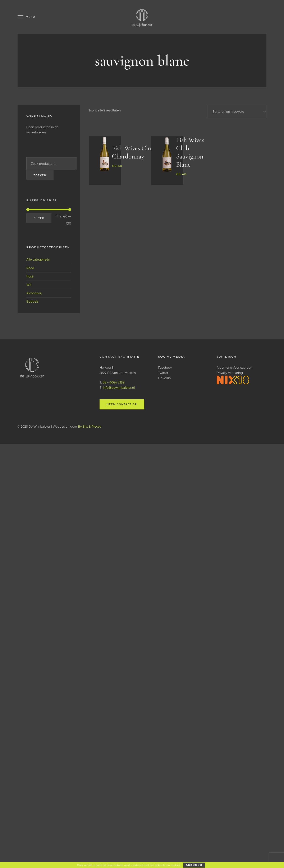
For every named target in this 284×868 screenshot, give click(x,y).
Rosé (30, 276)
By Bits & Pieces (89, 426)
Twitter (163, 373)
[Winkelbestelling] (237, 112)
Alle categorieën (38, 260)
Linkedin (164, 378)
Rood (30, 268)
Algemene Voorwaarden (235, 367)
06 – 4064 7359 (114, 382)
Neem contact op (122, 404)
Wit (29, 285)
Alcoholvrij (34, 293)
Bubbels (32, 302)
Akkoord (194, 865)
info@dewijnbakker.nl (119, 388)
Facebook (165, 367)
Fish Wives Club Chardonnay (133, 152)
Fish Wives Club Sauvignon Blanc (190, 152)
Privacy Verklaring (230, 373)
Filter (39, 218)
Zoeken (40, 175)
